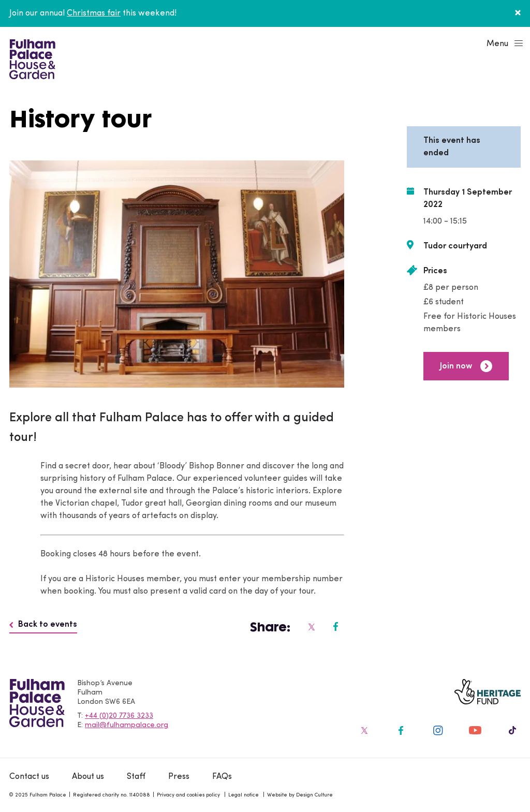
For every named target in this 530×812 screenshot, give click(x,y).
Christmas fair (94, 13)
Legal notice (244, 795)
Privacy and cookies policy (188, 795)
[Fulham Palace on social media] (311, 627)
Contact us (29, 777)
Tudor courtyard (455, 246)
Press (179, 777)
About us (88, 777)
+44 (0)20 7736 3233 (119, 716)
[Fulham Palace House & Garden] (31, 58)
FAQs (222, 777)
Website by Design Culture (300, 795)
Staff (136, 777)
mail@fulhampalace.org (127, 725)
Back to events (43, 625)
